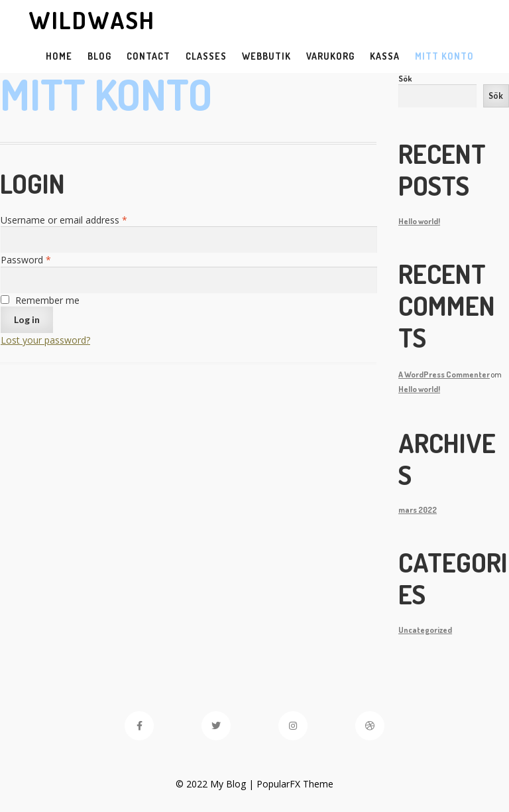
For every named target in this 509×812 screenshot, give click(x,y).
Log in (27, 319)
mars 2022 (418, 509)
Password (26, 260)
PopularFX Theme (295, 784)
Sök (405, 78)
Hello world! (419, 221)
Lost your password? (45, 340)
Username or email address (64, 220)
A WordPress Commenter (444, 374)
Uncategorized (425, 630)
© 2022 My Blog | (216, 784)
